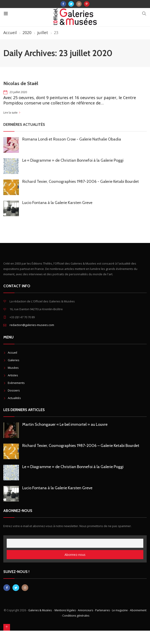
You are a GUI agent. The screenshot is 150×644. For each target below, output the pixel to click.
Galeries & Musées (40, 610)
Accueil (10, 33)
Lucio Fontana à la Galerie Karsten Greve (57, 203)
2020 (27, 33)
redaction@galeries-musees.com (32, 325)
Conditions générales (76, 616)
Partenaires (102, 610)
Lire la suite (10, 113)
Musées (13, 368)
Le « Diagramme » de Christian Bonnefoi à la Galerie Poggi (73, 160)
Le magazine (120, 610)
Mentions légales (65, 610)
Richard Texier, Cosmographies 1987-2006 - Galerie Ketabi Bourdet (81, 181)
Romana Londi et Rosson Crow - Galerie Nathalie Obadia (72, 139)
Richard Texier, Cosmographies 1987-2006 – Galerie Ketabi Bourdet (81, 446)
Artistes (13, 375)
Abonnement (138, 610)
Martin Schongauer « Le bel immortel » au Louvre (65, 424)
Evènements (16, 383)
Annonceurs (85, 610)
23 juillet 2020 (18, 92)
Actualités (14, 398)
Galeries (14, 360)
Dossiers (14, 390)
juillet (43, 33)
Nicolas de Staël (21, 83)
